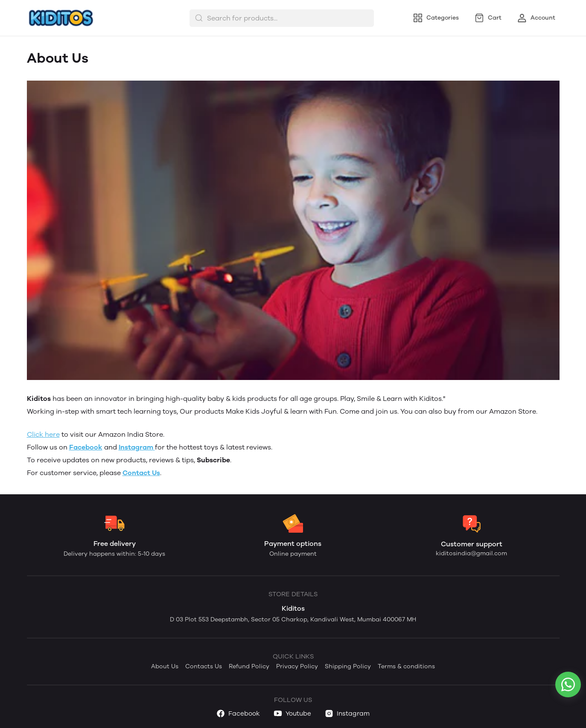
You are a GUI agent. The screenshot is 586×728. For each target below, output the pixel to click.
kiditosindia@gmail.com (471, 553)
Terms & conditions (406, 666)
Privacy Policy (297, 666)
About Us (165, 666)
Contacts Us (204, 666)
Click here (43, 434)
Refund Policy (249, 666)
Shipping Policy (348, 666)
